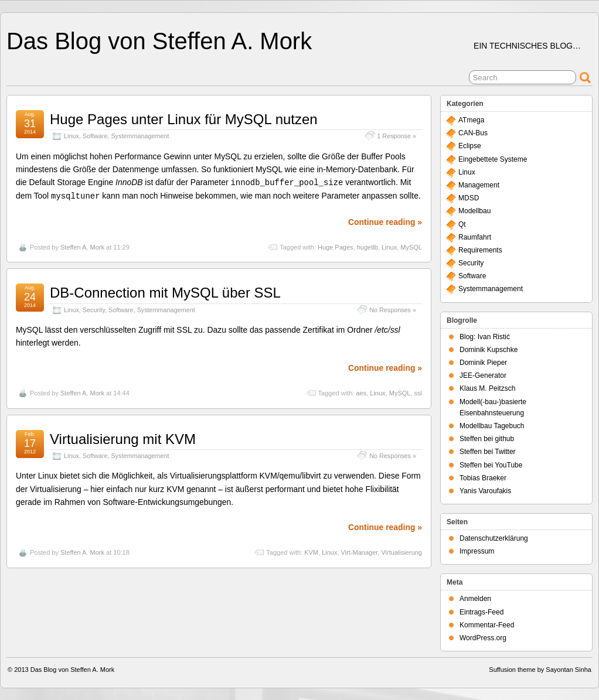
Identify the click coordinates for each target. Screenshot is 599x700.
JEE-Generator (483, 375)
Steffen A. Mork (82, 246)
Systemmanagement (140, 136)
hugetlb (367, 246)
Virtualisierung (401, 551)
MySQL (411, 246)
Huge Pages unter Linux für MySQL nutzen (184, 119)
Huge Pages (336, 246)
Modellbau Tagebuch (492, 426)
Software (95, 136)
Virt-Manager (360, 551)
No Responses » (393, 309)
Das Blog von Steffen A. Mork (159, 41)
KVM (311, 551)
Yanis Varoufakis (485, 491)
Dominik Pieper (483, 363)
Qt (462, 224)
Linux (72, 136)
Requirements (480, 250)
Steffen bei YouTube (491, 465)
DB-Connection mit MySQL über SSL (165, 291)
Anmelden (475, 599)
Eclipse (470, 146)
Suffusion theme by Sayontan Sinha (540, 670)
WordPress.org (483, 638)
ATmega (471, 120)
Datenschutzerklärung (494, 538)
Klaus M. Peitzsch (487, 388)
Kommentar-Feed (487, 625)
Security (94, 309)
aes (361, 392)
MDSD (469, 198)
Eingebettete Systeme (493, 159)
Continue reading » (385, 221)
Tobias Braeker (483, 478)
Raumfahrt (475, 237)
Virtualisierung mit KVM (123, 438)
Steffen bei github (487, 439)
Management (479, 185)
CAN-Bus (473, 133)
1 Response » (397, 136)
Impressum (477, 551)
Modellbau (474, 211)
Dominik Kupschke (489, 350)
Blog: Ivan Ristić (485, 337)
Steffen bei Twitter (488, 452)
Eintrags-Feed (481, 612)
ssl (418, 392)
